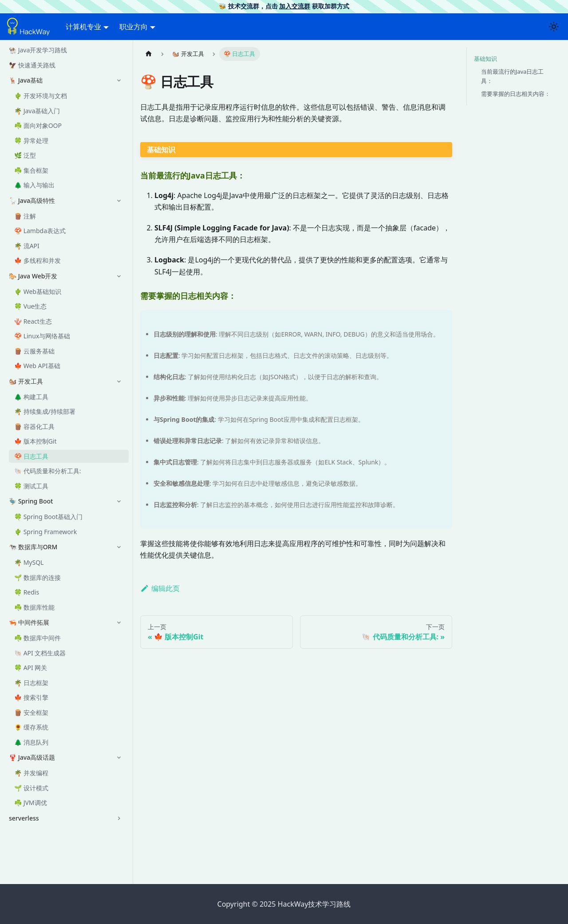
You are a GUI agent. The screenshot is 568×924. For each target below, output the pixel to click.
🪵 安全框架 (31, 712)
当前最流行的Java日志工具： (512, 76)
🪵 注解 (25, 216)
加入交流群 (295, 6)
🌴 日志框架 (31, 683)
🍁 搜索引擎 (31, 697)
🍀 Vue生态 (30, 306)
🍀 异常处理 (31, 141)
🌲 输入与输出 (34, 185)
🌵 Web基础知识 (38, 291)
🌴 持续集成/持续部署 (45, 411)
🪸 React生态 (33, 321)
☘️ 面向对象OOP (38, 125)
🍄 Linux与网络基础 (42, 336)
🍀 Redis (27, 592)
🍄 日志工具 (31, 456)
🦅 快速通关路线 (32, 65)
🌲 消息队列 (31, 742)
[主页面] (149, 54)
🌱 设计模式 (31, 788)
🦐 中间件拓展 (29, 622)
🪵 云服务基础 (34, 351)
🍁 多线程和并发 (37, 260)
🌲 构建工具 (31, 397)
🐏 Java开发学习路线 (38, 50)
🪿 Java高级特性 (32, 200)
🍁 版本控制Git (35, 441)
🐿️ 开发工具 (26, 381)
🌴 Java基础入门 (37, 111)
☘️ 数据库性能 (34, 607)
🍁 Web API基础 (37, 366)
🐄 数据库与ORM (33, 547)
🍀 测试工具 (31, 486)
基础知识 (485, 59)
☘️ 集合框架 (31, 170)
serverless (24, 818)
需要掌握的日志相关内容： (516, 94)
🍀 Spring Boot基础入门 (48, 517)
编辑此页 (160, 588)
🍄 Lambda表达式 (40, 231)
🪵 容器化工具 (34, 426)
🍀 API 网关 (31, 668)
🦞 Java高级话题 (32, 757)
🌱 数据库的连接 (37, 577)
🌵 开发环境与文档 (41, 96)
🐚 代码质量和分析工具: (47, 471)
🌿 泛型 (25, 155)
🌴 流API (27, 246)
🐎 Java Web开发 (33, 276)
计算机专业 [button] (83, 27)
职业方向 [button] (134, 27)
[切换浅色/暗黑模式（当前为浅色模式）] (554, 27)
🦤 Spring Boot (31, 501)
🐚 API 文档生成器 (40, 653)
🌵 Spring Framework (45, 532)
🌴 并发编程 (31, 773)
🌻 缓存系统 (31, 727)
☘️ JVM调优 (31, 803)
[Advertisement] (296, 808)
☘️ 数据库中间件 (37, 638)
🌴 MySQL (29, 562)
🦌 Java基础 (26, 80)
